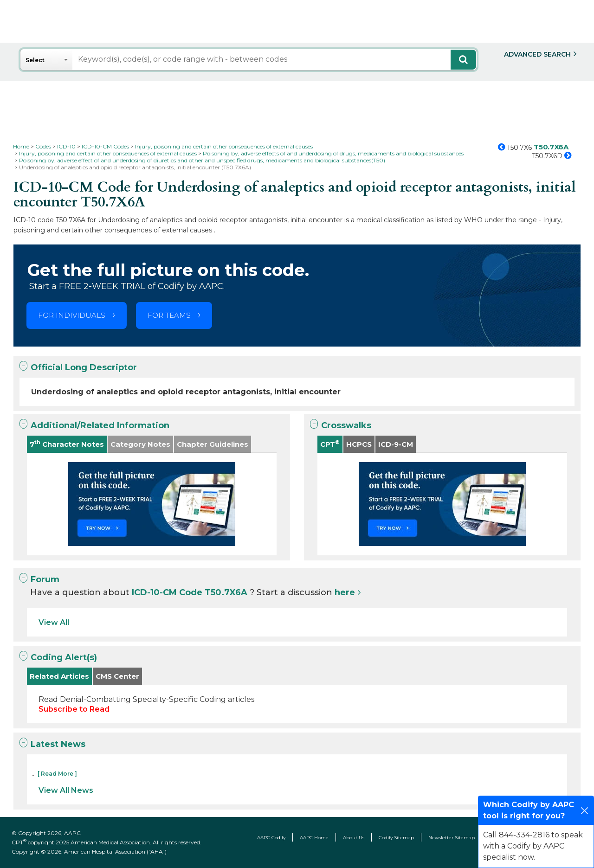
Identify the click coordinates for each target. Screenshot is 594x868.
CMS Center (117, 676)
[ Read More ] (57, 774)
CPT (330, 444)
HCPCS (359, 444)
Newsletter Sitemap (452, 838)
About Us (354, 838)
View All (54, 622)
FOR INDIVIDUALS (72, 315)
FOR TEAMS (169, 315)
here (345, 592)
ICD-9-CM (396, 444)
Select (35, 60)
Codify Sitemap (396, 838)
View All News (66, 790)
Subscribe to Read (74, 709)
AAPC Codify (271, 838)
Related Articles (59, 676)
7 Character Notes (67, 444)
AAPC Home (314, 838)
